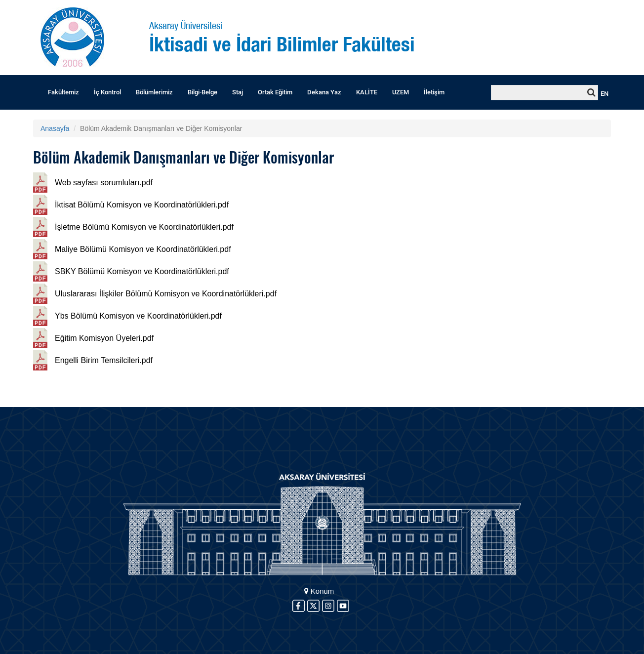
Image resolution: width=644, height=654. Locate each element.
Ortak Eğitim (275, 92)
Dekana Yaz (324, 92)
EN (604, 94)
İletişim (434, 92)
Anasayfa (55, 128)
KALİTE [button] (367, 92)
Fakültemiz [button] (63, 92)
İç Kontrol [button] (107, 92)
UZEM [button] (401, 92)
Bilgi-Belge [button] (202, 92)
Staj (238, 92)
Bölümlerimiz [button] (154, 92)
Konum (319, 591)
